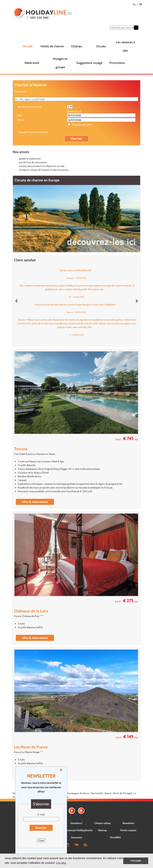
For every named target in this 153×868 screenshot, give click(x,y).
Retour (21, 120)
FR (140, 4)
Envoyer (41, 828)
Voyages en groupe (60, 63)
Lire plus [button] (61, 863)
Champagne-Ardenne (78, 793)
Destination (21, 91)
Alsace (108, 793)
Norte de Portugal (122, 793)
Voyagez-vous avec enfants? (33, 132)
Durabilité (115, 837)
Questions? (76, 823)
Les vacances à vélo (125, 46)
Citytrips (77, 46)
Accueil (28, 46)
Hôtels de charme (52, 46)
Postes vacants (128, 830)
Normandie (97, 793)
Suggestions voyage (89, 63)
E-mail (41, 814)
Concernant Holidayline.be (78, 830)
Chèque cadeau (103, 823)
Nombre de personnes (29, 107)
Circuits (101, 46)
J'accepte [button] (136, 861)
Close (41, 840)
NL (134, 4)
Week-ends (32, 63)
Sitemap (102, 830)
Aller (20, 115)
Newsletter (128, 823)
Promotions (117, 63)
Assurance (77, 837)
